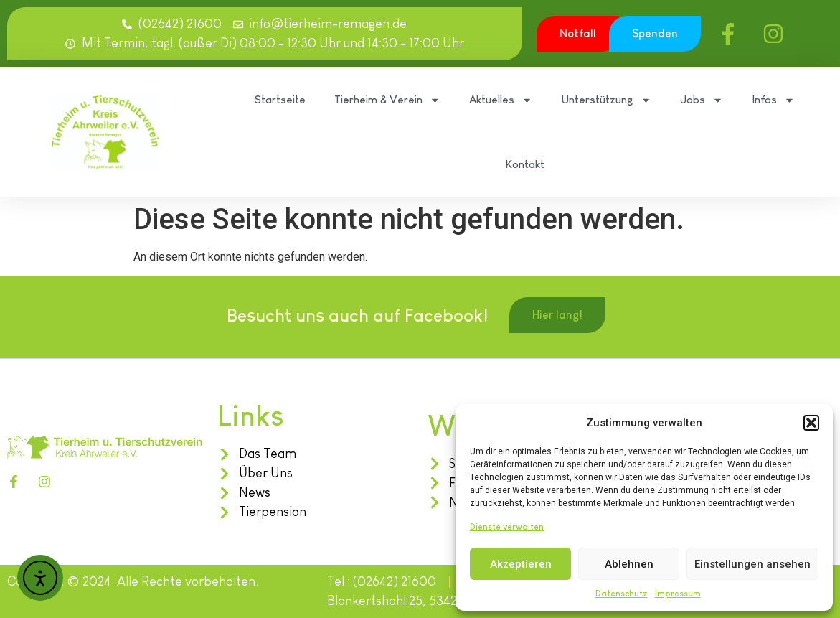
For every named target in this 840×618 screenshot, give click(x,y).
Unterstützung (606, 100)
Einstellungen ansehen (752, 564)
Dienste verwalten (507, 527)
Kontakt (525, 164)
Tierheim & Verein (387, 100)
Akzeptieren (521, 564)
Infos (773, 100)
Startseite (280, 99)
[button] (811, 423)
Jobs (702, 100)
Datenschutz (622, 594)
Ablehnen (629, 564)
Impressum (678, 594)
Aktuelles (501, 100)
